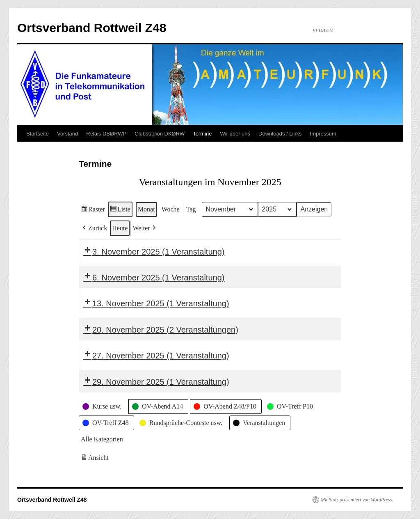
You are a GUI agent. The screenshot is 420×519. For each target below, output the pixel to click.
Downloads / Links (280, 134)
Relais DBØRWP (106, 134)
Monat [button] (146, 209)
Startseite (38, 134)
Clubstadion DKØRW (160, 134)
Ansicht (95, 459)
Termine (202, 134)
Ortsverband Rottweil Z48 (92, 28)
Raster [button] (93, 210)
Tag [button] (191, 209)
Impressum (323, 134)
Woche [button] (171, 209)
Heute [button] (120, 228)
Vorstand (67, 134)
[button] (94, 228)
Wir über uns (235, 134)
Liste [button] (120, 210)
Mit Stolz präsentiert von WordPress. (357, 500)
